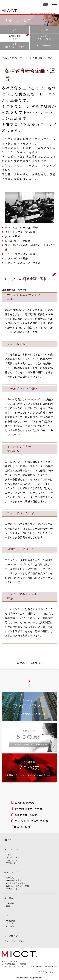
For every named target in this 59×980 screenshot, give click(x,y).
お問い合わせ (11, 936)
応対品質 (10, 878)
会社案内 (9, 898)
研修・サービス (12, 872)
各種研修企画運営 (14, 880)
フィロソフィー (13, 857)
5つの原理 (10, 921)
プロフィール (12, 860)
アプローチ (11, 863)
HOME (8, 840)
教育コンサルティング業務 (17, 886)
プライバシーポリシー (16, 941)
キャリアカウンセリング (17, 883)
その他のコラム (13, 926)
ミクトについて (13, 855)
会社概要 (10, 903)
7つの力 (10, 924)
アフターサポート (14, 889)
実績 (8, 906)
